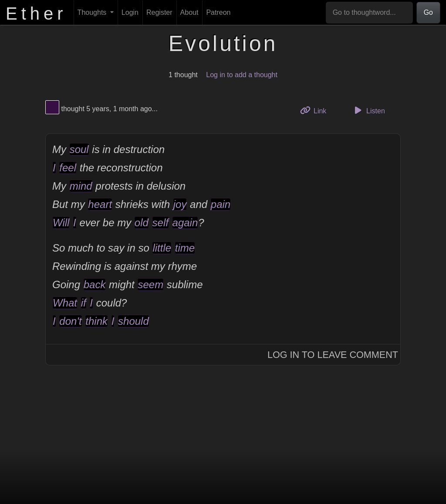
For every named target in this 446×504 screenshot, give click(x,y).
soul (79, 149)
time (185, 248)
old (142, 223)
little (162, 248)
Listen (368, 110)
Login (130, 12)
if (84, 303)
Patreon (218, 12)
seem (150, 284)
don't (70, 321)
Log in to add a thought (242, 75)
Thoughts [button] (93, 12)
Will (61, 223)
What (65, 303)
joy (180, 204)
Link (317, 110)
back (95, 284)
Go (428, 12)
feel (68, 168)
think (96, 321)
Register (159, 12)
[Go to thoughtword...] (369, 13)
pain (221, 204)
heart (100, 204)
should (133, 321)
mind (81, 186)
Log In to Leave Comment (333, 355)
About (189, 12)
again (185, 223)
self (160, 223)
